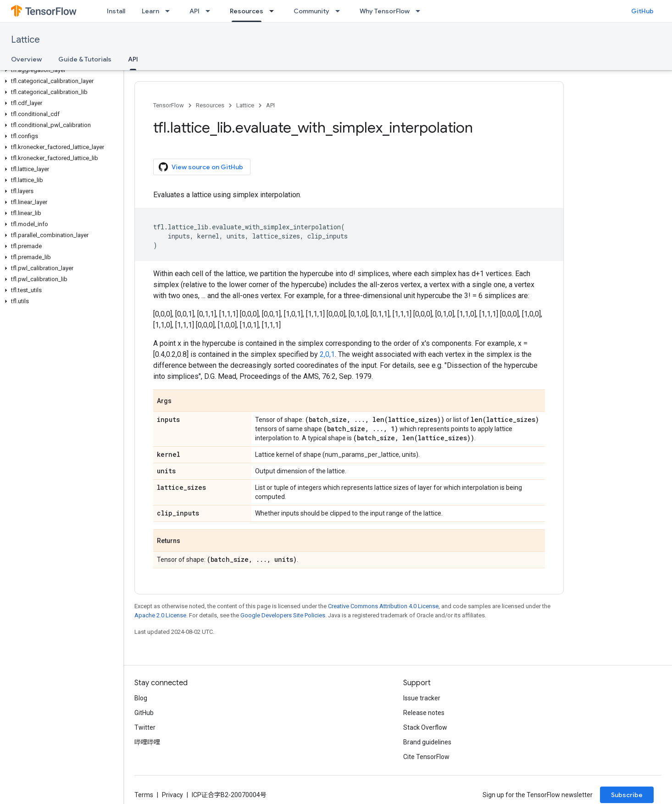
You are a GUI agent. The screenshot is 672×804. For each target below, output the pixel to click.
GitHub (642, 11)
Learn (150, 11)
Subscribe (627, 795)
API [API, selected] (133, 59)
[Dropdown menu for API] (211, 11)
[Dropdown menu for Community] (340, 11)
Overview (26, 59)
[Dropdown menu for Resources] (274, 11)
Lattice (25, 40)
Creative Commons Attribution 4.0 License (383, 606)
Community (311, 11)
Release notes (424, 713)
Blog (141, 698)
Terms (144, 795)
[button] (60, 70)
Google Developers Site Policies (283, 615)
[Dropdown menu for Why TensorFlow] (421, 11)
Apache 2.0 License (160, 615)
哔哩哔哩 (147, 742)
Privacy (172, 795)
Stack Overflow (425, 727)
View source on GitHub (201, 167)
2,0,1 (327, 354)
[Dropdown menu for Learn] (170, 11)
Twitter (145, 727)
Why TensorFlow (385, 11)
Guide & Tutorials (85, 59)
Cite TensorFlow (426, 757)
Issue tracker (422, 698)
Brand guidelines (427, 742)
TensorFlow (169, 105)
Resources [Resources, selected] (247, 11)
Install (116, 11)
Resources (210, 105)
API (194, 11)
